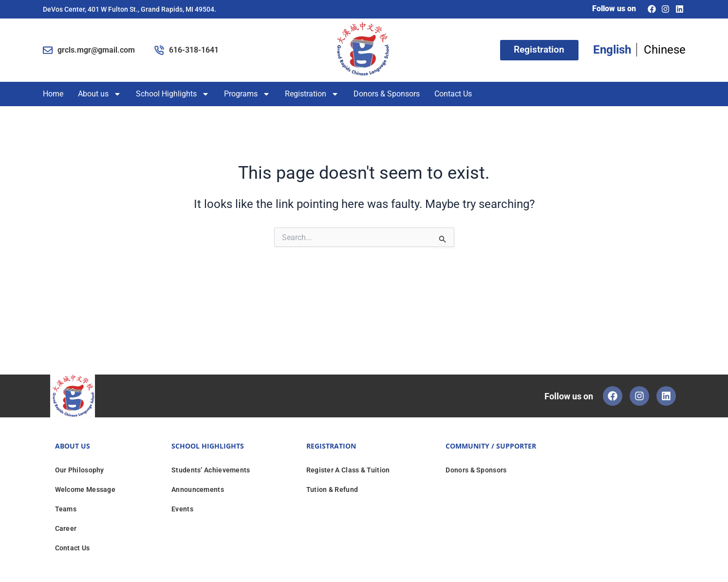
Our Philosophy (80, 470)
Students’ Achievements (211, 470)
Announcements (198, 489)
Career (66, 528)
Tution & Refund (332, 489)
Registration (312, 94)
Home (53, 94)
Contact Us (453, 94)
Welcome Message (85, 489)
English (612, 50)
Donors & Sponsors (387, 94)
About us (100, 94)
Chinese (665, 50)
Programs (247, 94)
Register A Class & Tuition (348, 470)
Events (182, 509)
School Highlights (173, 94)
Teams (66, 509)
